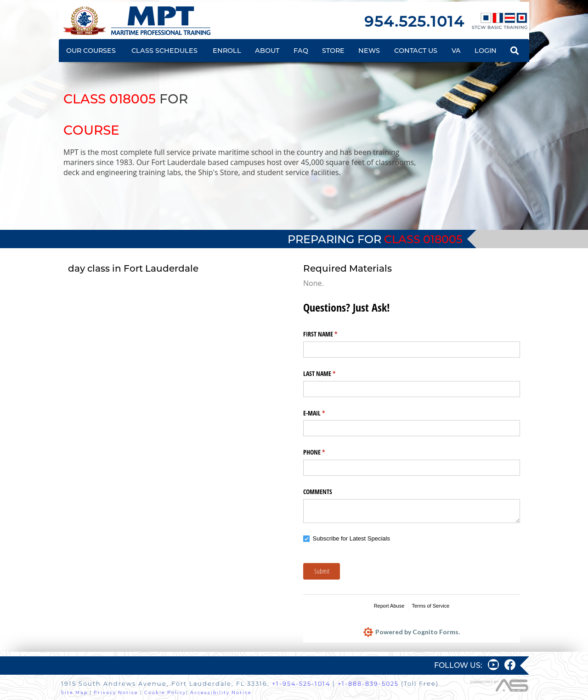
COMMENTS (318, 492)
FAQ (301, 51)
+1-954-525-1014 (301, 684)
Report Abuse (389, 606)
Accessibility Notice (221, 692)
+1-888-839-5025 (368, 684)
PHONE (325, 452)
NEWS (369, 51)
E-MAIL (325, 413)
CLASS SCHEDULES (164, 51)
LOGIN (486, 51)
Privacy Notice (116, 692)
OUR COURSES (91, 51)
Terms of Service (430, 606)
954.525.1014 (414, 21)
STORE (333, 51)
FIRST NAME (331, 334)
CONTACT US (416, 51)
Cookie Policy (165, 692)
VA (456, 51)
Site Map (74, 692)
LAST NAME (330, 374)
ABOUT (267, 51)
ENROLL (227, 51)
